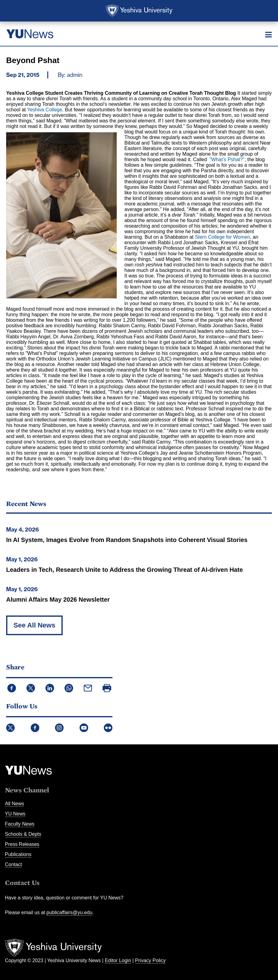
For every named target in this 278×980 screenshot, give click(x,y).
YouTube (84, 728)
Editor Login (118, 960)
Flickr (108, 728)
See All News (34, 625)
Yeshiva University (139, 11)
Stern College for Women (223, 237)
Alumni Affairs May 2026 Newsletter (58, 600)
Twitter (10, 728)
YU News (15, 814)
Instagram (59, 728)
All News (14, 804)
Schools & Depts (23, 834)
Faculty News (20, 824)
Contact (13, 864)
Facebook (35, 728)
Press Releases (22, 844)
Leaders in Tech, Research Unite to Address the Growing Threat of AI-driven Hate (125, 570)
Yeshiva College (45, 110)
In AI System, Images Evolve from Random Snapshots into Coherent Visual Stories (127, 540)
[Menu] (268, 34)
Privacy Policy (151, 960)
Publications (18, 854)
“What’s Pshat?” (227, 159)
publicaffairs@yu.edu (69, 912)
